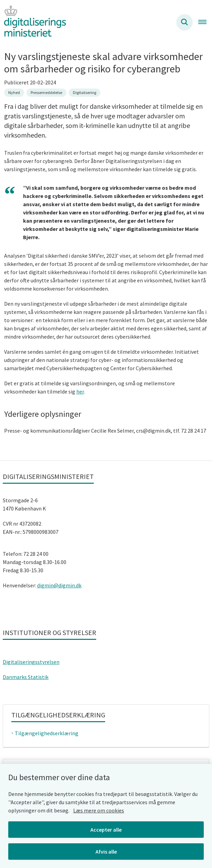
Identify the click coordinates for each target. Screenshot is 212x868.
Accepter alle (106, 830)
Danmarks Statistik (26, 677)
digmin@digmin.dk (59, 585)
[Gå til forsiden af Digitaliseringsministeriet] (33, 22)
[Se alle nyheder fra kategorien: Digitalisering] (85, 93)
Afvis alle (106, 852)
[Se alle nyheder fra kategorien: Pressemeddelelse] (46, 93)
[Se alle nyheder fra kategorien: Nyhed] (14, 93)
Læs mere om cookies (99, 810)
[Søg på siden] (185, 22)
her (80, 391)
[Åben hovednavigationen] (205, 22)
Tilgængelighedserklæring (47, 733)
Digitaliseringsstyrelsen (31, 662)
